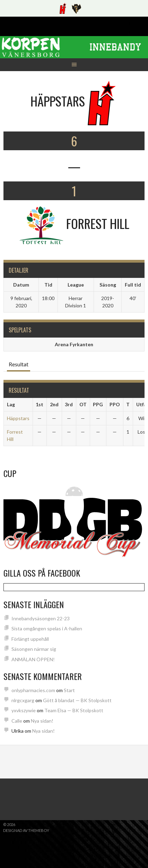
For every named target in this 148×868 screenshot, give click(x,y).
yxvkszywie (24, 710)
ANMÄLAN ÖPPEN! (33, 659)
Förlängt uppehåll (30, 639)
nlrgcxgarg (23, 700)
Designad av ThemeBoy (26, 830)
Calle (17, 721)
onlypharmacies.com (33, 690)
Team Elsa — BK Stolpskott (74, 710)
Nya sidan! (42, 721)
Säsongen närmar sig (34, 649)
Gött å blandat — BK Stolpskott (77, 700)
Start (69, 690)
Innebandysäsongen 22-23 (41, 618)
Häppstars (18, 418)
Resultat (19, 364)
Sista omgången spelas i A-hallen (47, 628)
